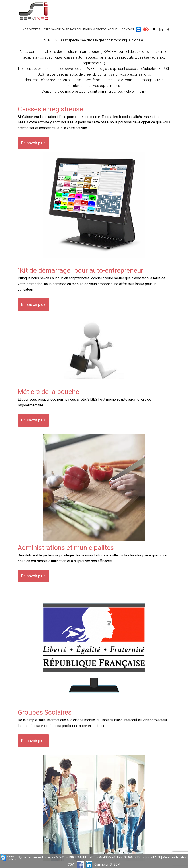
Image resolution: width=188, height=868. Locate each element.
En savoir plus (33, 143)
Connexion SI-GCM (107, 864)
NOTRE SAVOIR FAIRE (55, 29)
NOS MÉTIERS (31, 29)
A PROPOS (100, 29)
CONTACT (128, 29)
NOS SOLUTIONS (81, 29)
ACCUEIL (113, 29)
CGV (71, 864)
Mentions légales (174, 857)
